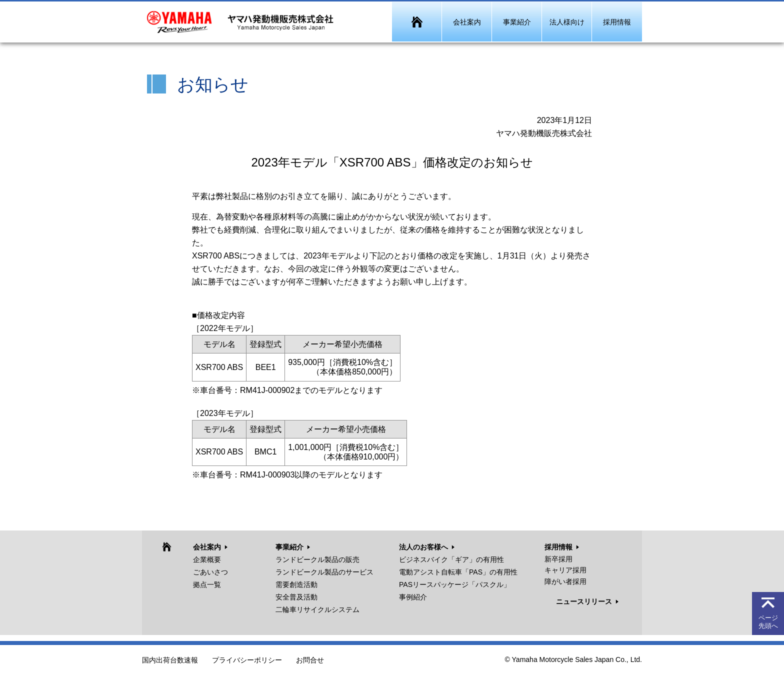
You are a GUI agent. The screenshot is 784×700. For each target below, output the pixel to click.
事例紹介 (413, 597)
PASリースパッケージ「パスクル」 (455, 584)
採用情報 (558, 547)
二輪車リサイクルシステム (317, 609)
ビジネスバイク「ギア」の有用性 (451, 559)
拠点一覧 (207, 584)
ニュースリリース (584, 601)
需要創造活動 (296, 584)
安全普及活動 (296, 597)
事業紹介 (289, 547)
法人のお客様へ (423, 547)
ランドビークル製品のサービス (324, 572)
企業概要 (207, 559)
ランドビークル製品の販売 (317, 559)
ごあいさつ (210, 572)
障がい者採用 (565, 581)
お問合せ (310, 660)
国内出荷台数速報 (170, 660)
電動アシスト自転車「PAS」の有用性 (458, 572)
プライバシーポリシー (247, 660)
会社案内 (207, 547)
